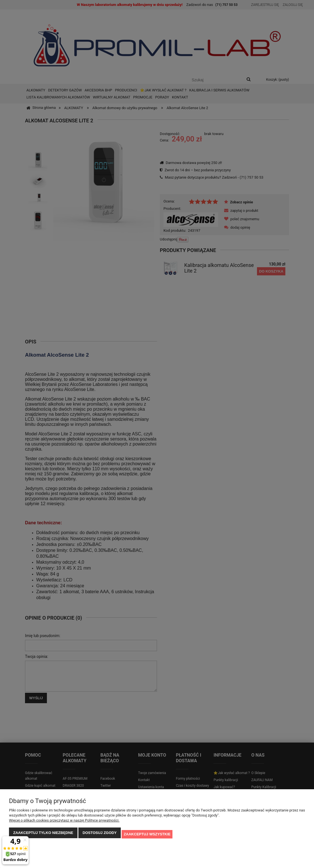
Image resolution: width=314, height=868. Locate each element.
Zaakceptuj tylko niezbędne (43, 836)
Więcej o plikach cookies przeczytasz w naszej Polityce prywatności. (64, 823)
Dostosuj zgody (100, 836)
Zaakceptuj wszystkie (147, 836)
